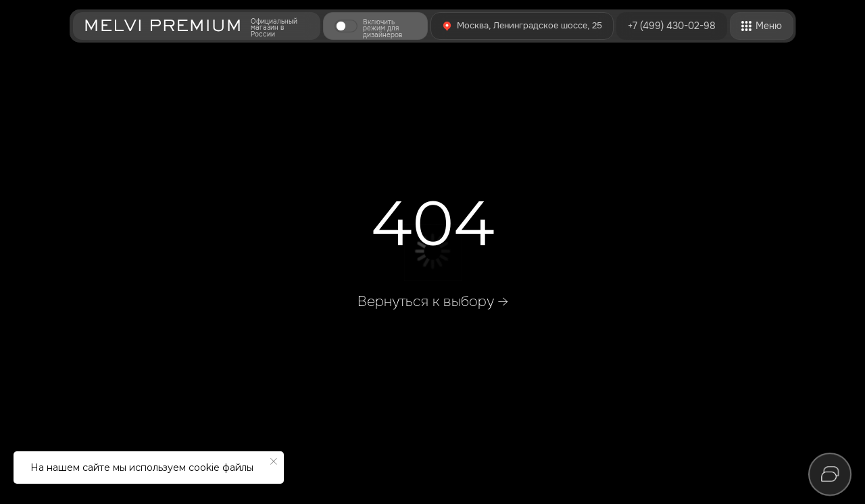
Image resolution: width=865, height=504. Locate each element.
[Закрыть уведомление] (274, 461)
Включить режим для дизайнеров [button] (382, 29)
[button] (346, 26)
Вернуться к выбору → (433, 301)
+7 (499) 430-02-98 (672, 26)
